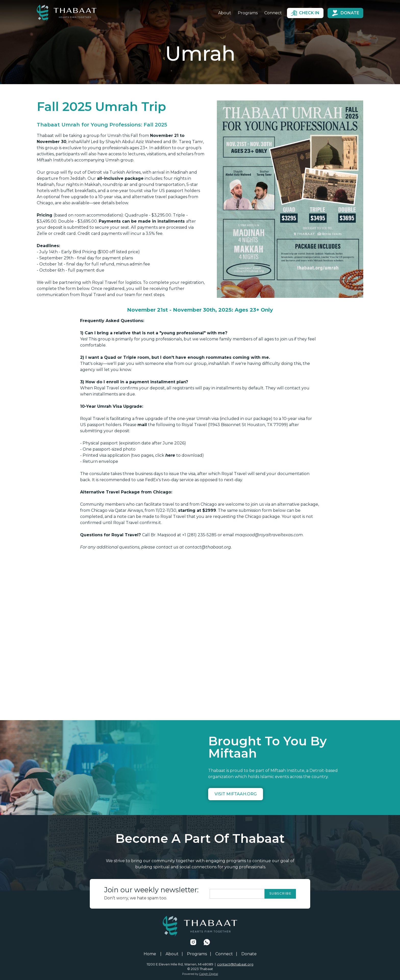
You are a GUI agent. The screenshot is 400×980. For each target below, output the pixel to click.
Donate (249, 954)
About (225, 13)
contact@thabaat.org (235, 964)
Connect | (226, 954)
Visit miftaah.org (236, 794)
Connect (273, 13)
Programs (248, 13)
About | (174, 954)
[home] (67, 13)
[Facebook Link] (193, 942)
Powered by (200, 974)
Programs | (199, 954)
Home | (153, 954)
